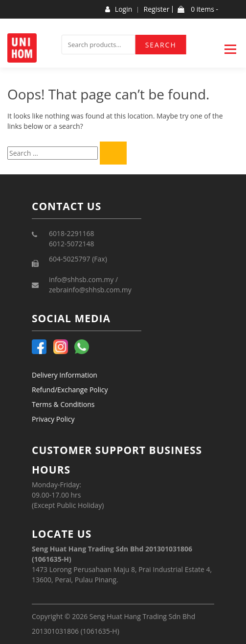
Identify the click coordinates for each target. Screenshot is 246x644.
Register (157, 9)
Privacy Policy (53, 419)
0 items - (198, 9)
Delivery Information (65, 375)
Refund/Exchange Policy (70, 390)
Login (119, 9)
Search (161, 45)
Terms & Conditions (63, 404)
